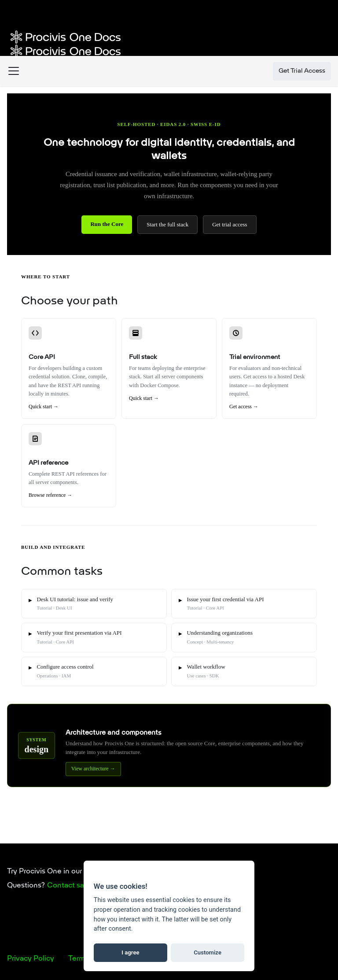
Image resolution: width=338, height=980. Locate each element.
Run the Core (107, 224)
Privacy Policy (31, 959)
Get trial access (230, 224)
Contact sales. (71, 886)
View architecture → (93, 769)
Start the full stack (167, 224)
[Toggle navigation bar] (14, 71)
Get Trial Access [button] (302, 71)
